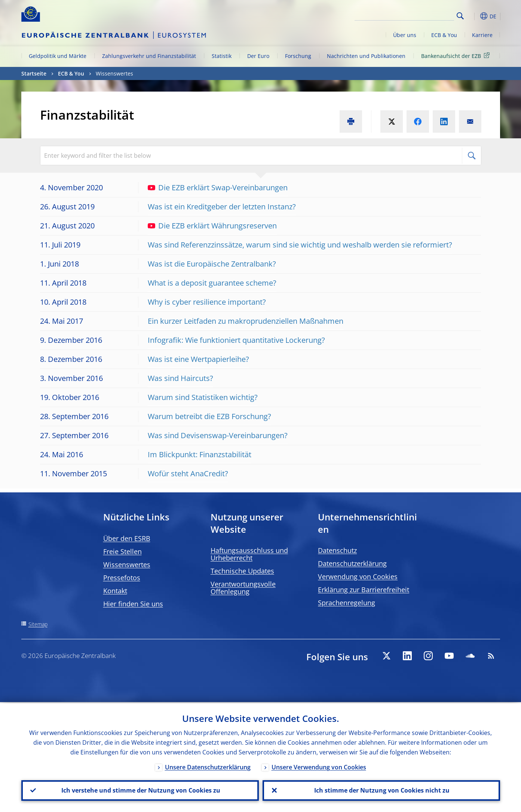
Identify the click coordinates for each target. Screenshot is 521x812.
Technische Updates (242, 571)
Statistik (222, 56)
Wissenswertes (127, 565)
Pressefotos (122, 578)
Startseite (34, 73)
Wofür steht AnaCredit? (188, 473)
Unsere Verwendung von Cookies (319, 766)
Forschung (298, 56)
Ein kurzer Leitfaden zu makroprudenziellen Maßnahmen (246, 321)
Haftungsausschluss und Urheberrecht (249, 554)
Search (460, 16)
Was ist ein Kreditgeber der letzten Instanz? (222, 207)
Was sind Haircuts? (180, 378)
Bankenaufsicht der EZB (457, 56)
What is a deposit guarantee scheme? (212, 283)
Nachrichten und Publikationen (366, 56)
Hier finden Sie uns (133, 604)
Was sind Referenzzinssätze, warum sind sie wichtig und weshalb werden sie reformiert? (300, 245)
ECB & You (444, 35)
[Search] (417, 15)
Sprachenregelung (347, 603)
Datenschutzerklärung (352, 563)
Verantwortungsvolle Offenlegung (243, 588)
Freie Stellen (122, 551)
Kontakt (115, 591)
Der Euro (258, 56)
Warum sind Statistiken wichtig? (203, 397)
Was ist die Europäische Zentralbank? (212, 264)
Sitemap (38, 624)
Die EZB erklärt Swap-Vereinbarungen (218, 187)
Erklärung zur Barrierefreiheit (364, 590)
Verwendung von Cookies (358, 576)
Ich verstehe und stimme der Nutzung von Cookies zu (140, 790)
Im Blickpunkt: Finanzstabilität (200, 454)
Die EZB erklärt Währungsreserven (212, 226)
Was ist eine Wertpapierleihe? (198, 359)
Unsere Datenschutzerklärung (208, 766)
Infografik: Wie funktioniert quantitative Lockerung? (236, 340)
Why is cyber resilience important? (207, 302)
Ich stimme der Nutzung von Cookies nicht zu (381, 790)
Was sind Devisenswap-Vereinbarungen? (218, 435)
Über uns (405, 35)
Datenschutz (337, 550)
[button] (474, 16)
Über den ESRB (127, 538)
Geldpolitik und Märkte (58, 56)
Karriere (482, 35)
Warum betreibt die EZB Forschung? (209, 416)
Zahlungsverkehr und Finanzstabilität (149, 56)
